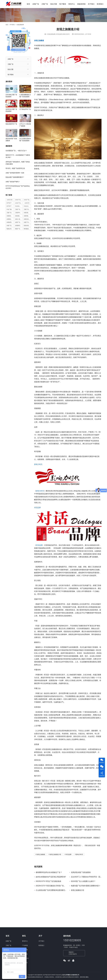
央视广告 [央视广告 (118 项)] (19, 222)
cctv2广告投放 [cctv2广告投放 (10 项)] (27, 200)
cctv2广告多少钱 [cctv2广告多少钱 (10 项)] (19, 200)
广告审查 (25, 945)
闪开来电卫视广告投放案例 (11, 96)
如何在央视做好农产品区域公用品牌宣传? (51, 877)
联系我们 (100, 4)
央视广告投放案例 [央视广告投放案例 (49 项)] (10, 226)
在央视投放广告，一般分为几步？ (16, 151)
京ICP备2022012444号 (49, 975)
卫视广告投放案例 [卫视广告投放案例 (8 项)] (10, 213)
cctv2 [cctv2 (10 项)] (10, 200)
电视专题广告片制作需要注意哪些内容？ (86, 886)
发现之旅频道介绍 (55, 854)
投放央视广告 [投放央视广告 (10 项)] (27, 226)
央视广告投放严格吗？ (13, 182)
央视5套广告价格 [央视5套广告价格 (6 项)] (27, 216)
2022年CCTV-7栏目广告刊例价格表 (49, 881)
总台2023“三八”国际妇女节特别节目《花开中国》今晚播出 (86, 877)
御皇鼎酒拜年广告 (11, 124)
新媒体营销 (82, 4)
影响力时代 (66, 34)
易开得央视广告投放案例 (11, 140)
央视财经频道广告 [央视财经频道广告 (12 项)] (19, 226)
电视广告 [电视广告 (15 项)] (19, 229)
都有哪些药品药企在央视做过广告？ (49, 872)
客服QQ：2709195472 (73, 953)
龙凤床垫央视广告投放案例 (81, 872)
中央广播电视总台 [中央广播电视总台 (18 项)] (10, 209)
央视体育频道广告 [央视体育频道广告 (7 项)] (10, 222)
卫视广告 (45, 4)
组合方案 (54, 4)
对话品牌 (59, 34)
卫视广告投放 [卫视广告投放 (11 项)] (27, 209)
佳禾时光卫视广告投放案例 (11, 110)
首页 (29, 4)
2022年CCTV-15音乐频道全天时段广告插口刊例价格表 (51, 886)
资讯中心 (72, 4)
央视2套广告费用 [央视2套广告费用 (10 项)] (19, 216)
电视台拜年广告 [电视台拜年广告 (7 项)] (10, 229)
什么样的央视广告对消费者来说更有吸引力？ (51, 890)
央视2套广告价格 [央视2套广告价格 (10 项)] (10, 216)
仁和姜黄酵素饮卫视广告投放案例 (25, 96)
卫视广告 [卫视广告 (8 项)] (18, 209)
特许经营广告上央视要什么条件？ (83, 881)
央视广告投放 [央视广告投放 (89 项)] (27, 222)
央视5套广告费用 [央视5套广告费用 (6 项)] (10, 219)
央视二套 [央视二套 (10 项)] (19, 219)
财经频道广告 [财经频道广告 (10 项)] (27, 229)
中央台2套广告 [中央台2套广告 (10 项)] (27, 206)
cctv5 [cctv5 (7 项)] (27, 203)
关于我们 (91, 4)
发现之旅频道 (39, 41)
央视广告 (36, 4)
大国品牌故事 (51, 34)
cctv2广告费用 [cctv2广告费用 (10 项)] (19, 203)
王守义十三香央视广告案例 (25, 125)
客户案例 (63, 4)
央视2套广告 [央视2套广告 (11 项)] (27, 213)
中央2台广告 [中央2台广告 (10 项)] (19, 206)
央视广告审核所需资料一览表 (15, 173)
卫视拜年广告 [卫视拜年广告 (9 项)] (19, 213)
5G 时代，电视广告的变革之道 (15, 168)
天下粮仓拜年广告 (25, 109)
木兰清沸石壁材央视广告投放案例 (25, 140)
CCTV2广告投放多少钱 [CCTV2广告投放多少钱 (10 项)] (10, 203)
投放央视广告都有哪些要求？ (15, 177)
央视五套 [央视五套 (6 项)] (27, 219)
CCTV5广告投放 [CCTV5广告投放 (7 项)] (10, 206)
